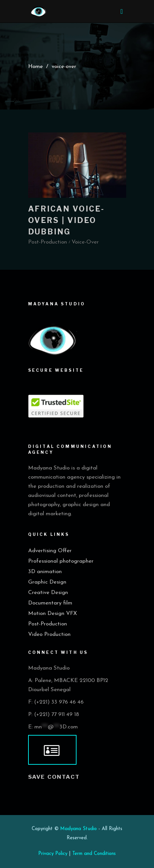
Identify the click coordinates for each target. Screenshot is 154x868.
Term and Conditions (94, 854)
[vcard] (52, 750)
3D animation (45, 572)
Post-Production (48, 624)
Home (35, 66)
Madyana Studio (78, 829)
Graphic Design (47, 582)
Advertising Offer (50, 551)
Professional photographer (61, 561)
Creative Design (48, 593)
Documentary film (50, 603)
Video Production (49, 634)
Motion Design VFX (52, 613)
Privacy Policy (53, 854)
